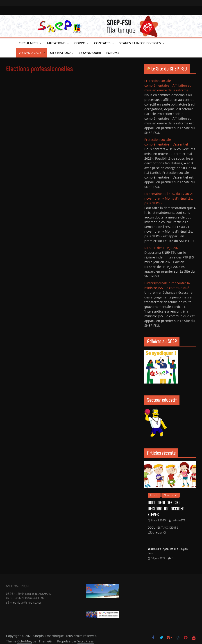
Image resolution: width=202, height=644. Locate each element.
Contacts (102, 43)
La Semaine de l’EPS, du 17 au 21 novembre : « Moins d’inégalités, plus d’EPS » (169, 198)
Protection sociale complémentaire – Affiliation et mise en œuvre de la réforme (168, 85)
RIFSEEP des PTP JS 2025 (162, 248)
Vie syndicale (30, 53)
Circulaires (28, 43)
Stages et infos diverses (140, 43)
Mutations (56, 43)
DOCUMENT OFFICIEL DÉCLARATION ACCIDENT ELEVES (167, 509)
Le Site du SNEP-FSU (169, 69)
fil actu (154, 495)
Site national (62, 53)
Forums (113, 53)
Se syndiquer (90, 53)
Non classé (171, 495)
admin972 (179, 520)
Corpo (80, 43)
